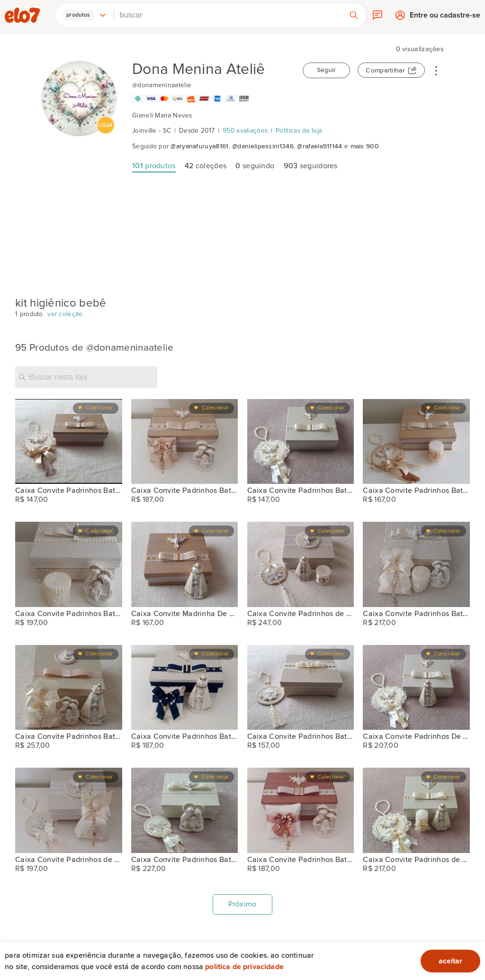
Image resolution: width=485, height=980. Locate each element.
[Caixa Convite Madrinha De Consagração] (185, 564)
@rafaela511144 (319, 146)
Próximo (242, 904)
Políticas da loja (299, 131)
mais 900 (365, 146)
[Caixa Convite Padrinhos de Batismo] (301, 564)
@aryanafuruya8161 (199, 146)
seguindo (255, 166)
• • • (436, 70)
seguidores (311, 166)
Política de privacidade (244, 967)
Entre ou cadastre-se (445, 17)
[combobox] (228, 15)
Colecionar (99, 408)
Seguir (326, 70)
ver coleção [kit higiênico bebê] (65, 314)
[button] (85, 15)
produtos (154, 166)
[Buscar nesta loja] (86, 377)
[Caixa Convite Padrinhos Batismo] (69, 442)
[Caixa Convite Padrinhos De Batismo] (416, 688)
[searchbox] (228, 15)
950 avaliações (245, 131)
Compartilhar (385, 71)
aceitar (450, 961)
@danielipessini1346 (263, 146)
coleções (206, 166)
